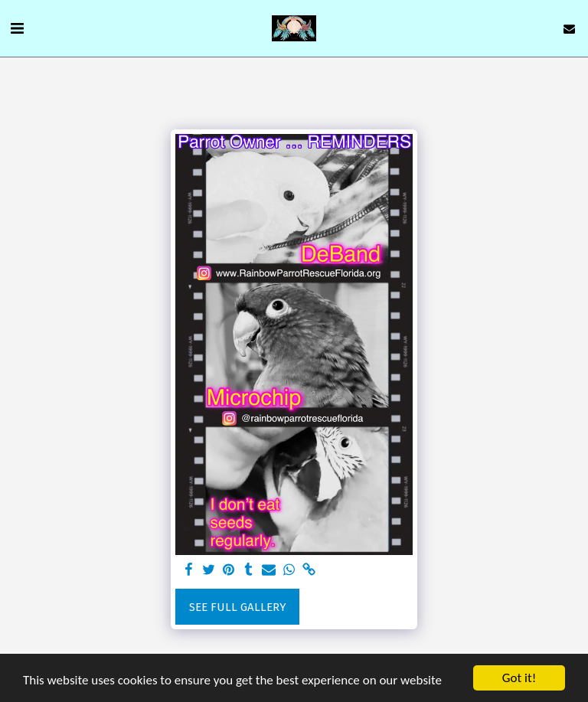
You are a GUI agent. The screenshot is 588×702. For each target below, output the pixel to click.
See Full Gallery (238, 607)
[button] (17, 28)
